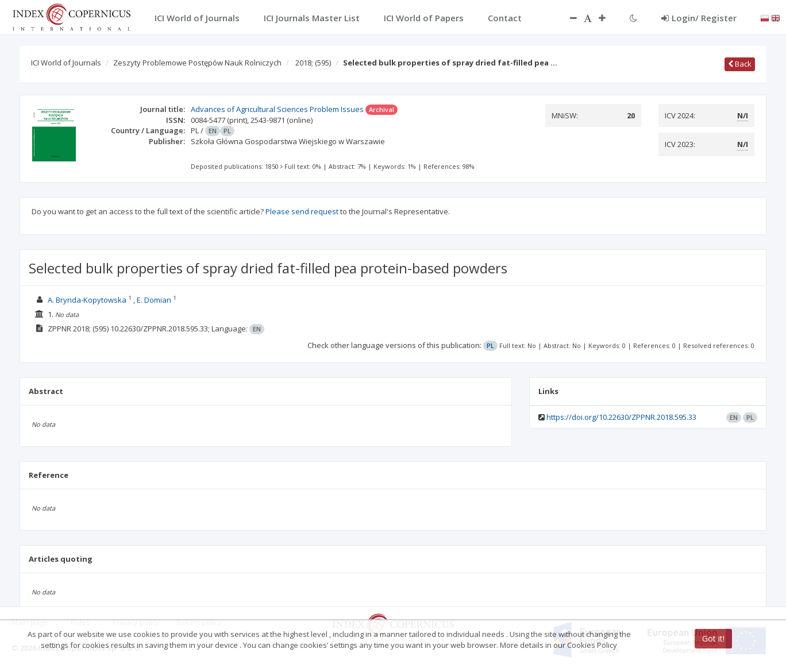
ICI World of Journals (66, 63)
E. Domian (154, 300)
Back (740, 64)
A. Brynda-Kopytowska (87, 300)
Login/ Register (699, 18)
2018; (313, 63)
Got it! (713, 638)
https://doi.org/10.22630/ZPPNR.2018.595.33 (621, 417)
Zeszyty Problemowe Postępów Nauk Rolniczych (197, 63)
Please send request (302, 211)
